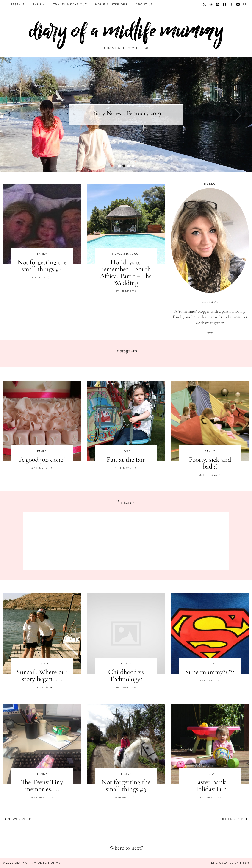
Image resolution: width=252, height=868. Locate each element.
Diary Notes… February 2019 (126, 113)
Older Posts (234, 819)
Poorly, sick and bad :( (210, 463)
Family (39, 4)
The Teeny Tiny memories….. (42, 786)
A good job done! (42, 459)
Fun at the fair (126, 459)
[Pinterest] (218, 4)
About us (144, 4)
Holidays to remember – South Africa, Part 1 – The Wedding (126, 272)
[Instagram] (211, 4)
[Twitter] (205, 4)
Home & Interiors (111, 4)
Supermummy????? (210, 672)
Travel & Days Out (70, 4)
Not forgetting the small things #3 (126, 786)
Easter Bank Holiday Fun (210, 786)
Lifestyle (16, 4)
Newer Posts (19, 819)
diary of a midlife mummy (126, 30)
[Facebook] (225, 4)
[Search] (245, 4)
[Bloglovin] (231, 4)
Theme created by (228, 863)
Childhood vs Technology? (126, 675)
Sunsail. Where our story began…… (42, 675)
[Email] (238, 4)
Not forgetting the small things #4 (42, 266)
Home (126, 451)
